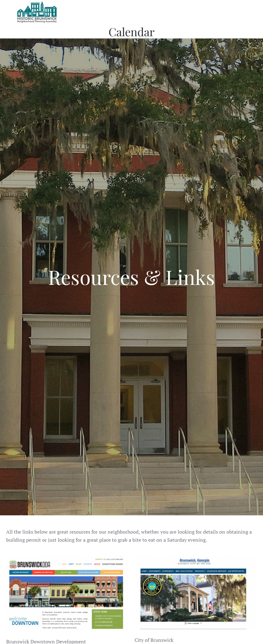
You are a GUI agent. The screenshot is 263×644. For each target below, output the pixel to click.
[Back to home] (37, 12)
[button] (254, 12)
